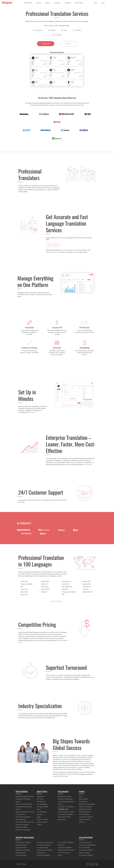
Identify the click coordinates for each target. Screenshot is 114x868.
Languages (68, 3)
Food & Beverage (42, 848)
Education (61, 845)
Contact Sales (79, 3)
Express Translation (85, 807)
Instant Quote (28, 3)
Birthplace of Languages (87, 804)
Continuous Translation (23, 830)
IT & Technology (21, 855)
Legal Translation (21, 848)
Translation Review (85, 812)
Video (64, 30)
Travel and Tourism (64, 853)
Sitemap (82, 822)
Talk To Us (68, 44)
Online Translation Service (24, 804)
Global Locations (42, 822)
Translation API (20, 814)
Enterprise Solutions (22, 825)
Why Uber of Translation (66, 807)
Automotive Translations (45, 850)
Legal (39, 817)
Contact (39, 825)
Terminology (83, 802)
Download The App (64, 817)
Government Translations (66, 842)
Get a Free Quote (53, 245)
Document (38, 30)
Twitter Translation (85, 820)
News (39, 809)
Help (96, 3)
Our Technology (42, 804)
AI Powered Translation (23, 817)
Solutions (48, 3)
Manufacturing (20, 853)
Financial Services (21, 845)
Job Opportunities (43, 807)
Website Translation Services (25, 797)
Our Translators (42, 812)
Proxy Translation (85, 848)
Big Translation (84, 799)
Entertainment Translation (66, 850)
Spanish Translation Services (25, 812)
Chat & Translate (84, 853)
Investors (40, 814)
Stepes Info (40, 797)
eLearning (57, 35)
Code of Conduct (42, 820)
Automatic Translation (86, 850)
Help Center (62, 820)
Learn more (88, 465)
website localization (81, 250)
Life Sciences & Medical (23, 842)
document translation (67, 250)
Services (38, 3)
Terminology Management (88, 845)
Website (52, 30)
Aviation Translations (43, 855)
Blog (81, 797)
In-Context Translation (86, 855)
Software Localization (23, 850)
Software (77, 30)
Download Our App (85, 842)
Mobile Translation (22, 827)
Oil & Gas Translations (44, 845)
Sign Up (60, 804)
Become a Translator (65, 797)
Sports (60, 855)
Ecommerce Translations (45, 842)
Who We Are (41, 802)
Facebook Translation (86, 817)
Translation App (21, 820)
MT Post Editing (84, 814)
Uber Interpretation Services (25, 822)
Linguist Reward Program (66, 802)
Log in (103, 3)
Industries (57, 3)
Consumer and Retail (65, 848)
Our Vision (40, 799)
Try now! (32, 412)
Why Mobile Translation (65, 814)
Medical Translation (85, 809)
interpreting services (52, 252)
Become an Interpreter (65, 799)
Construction (41, 853)
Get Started (46, 44)
